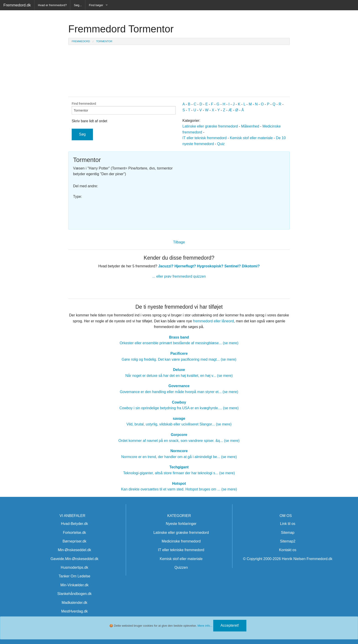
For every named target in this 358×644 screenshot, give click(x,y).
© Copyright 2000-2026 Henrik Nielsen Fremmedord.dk (288, 559)
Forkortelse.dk (74, 533)
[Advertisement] (234, 188)
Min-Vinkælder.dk (74, 585)
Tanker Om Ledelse (75, 576)
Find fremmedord (124, 108)
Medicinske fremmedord (181, 541)
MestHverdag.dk (75, 611)
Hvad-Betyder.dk (74, 524)
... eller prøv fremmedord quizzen (179, 276)
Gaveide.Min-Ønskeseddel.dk (74, 559)
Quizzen (181, 567)
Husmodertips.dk (74, 567)
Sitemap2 (288, 541)
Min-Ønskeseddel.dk (74, 550)
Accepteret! (230, 625)
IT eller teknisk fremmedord (205, 138)
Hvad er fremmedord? (52, 5)
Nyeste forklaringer (181, 524)
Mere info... (205, 626)
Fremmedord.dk (17, 5)
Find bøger (96, 5)
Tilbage (179, 242)
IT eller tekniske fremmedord (181, 550)
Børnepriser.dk (74, 541)
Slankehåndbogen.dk (74, 594)
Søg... (78, 5)
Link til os (288, 524)
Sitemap (288, 533)
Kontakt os (288, 550)
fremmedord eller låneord (213, 321)
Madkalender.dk (75, 603)
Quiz (221, 144)
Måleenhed (250, 126)
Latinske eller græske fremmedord (210, 126)
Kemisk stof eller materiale (251, 138)
